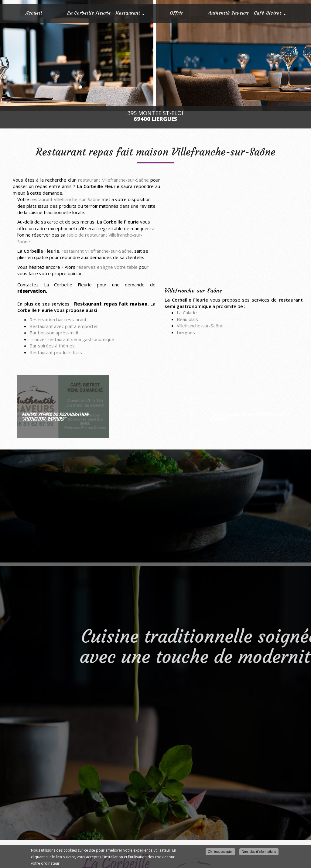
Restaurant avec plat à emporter (64, 326)
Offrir (176, 13)
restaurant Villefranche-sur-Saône (113, 180)
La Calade (187, 313)
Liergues (186, 332)
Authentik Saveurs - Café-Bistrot (247, 13)
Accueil (34, 13)
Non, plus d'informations (259, 852)
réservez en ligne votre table (107, 267)
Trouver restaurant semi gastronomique (72, 339)
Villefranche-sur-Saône (200, 326)
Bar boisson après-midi (54, 333)
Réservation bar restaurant (58, 320)
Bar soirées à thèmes (52, 346)
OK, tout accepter (220, 852)
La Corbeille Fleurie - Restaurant (106, 13)
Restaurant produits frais (56, 352)
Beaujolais (187, 319)
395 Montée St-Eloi (155, 116)
